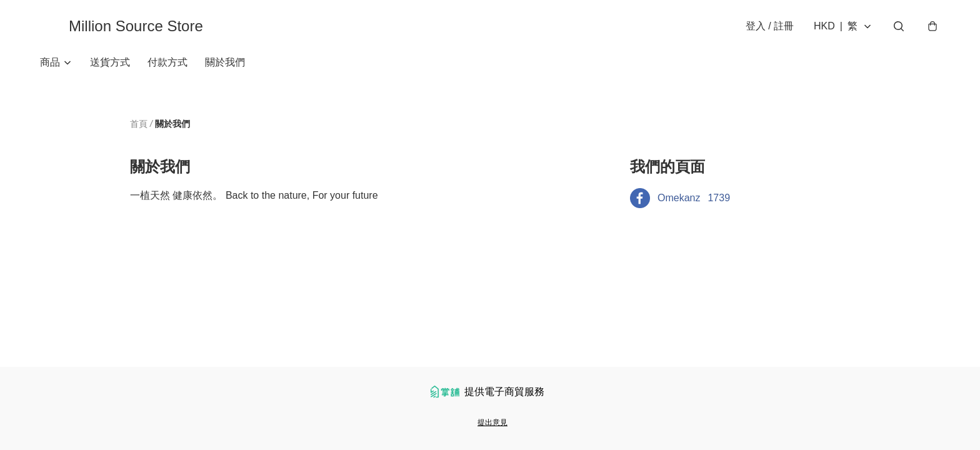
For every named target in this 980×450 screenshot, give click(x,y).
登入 (770, 26)
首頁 (139, 124)
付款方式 (167, 62)
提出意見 (492, 422)
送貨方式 (110, 62)
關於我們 (225, 62)
